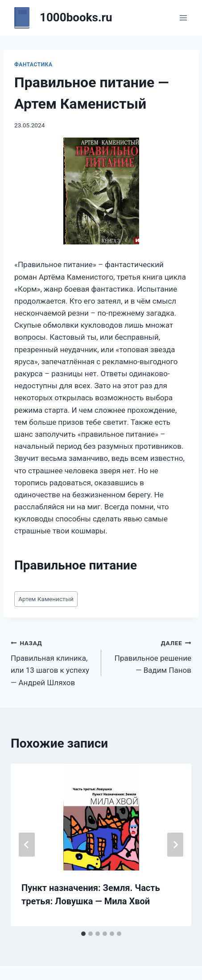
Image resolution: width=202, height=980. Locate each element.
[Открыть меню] (183, 18)
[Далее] (175, 845)
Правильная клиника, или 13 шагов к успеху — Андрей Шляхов (52, 662)
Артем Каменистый (46, 599)
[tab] (83, 934)
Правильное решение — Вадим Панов (150, 656)
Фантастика (33, 65)
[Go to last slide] (27, 845)
